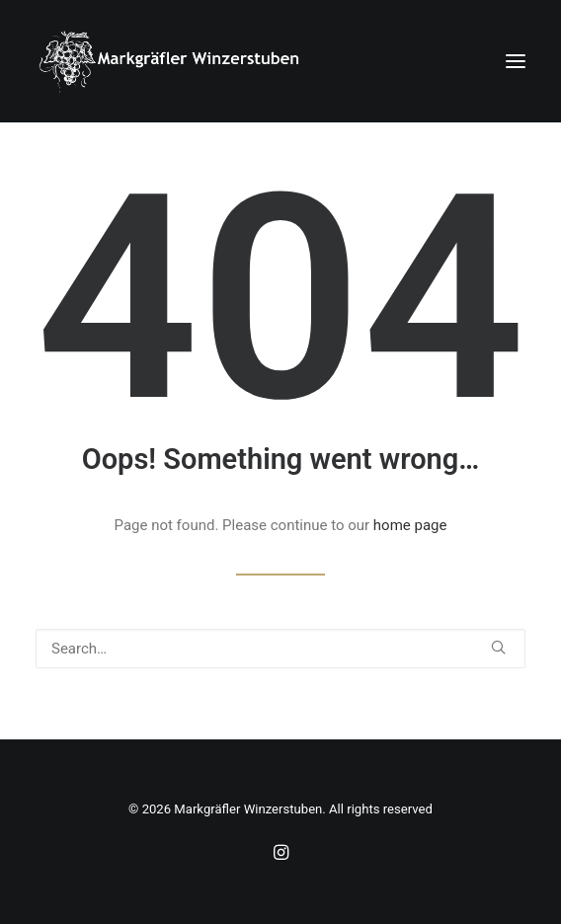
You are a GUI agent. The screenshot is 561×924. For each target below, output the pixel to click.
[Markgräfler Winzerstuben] (168, 61)
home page (410, 525)
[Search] (280, 649)
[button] (516, 61)
